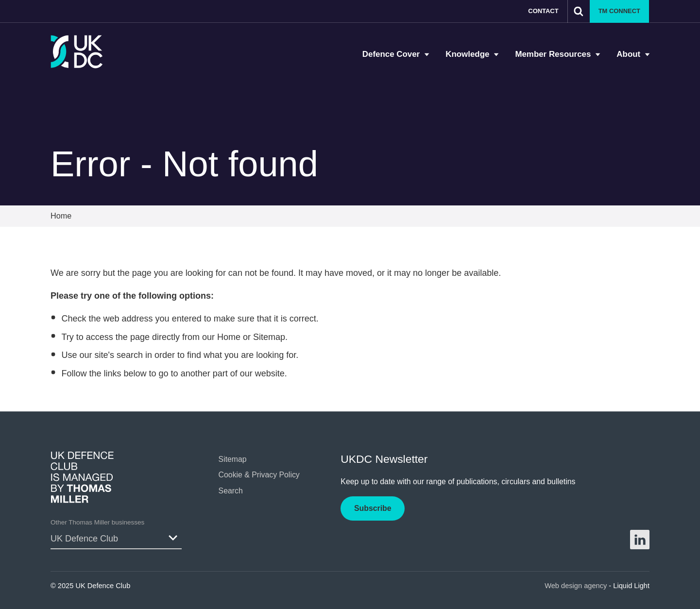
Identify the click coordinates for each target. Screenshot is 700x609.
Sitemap (269, 337)
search (130, 355)
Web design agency (577, 586)
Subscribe (373, 508)
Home (229, 337)
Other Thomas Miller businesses (97, 522)
